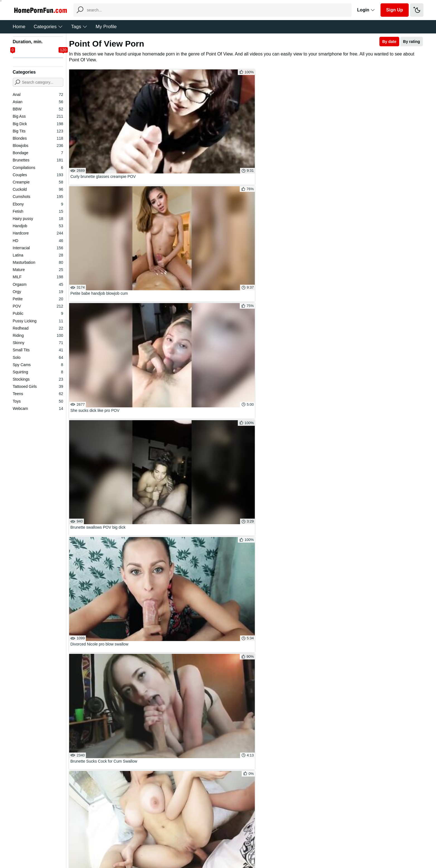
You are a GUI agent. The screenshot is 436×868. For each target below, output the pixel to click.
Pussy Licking (38, 321)
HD (38, 241)
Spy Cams (38, 365)
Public (38, 313)
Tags (79, 27)
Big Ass (38, 116)
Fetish (38, 211)
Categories (48, 27)
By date (389, 42)
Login (366, 10)
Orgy (38, 292)
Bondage (38, 153)
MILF (38, 277)
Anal (38, 95)
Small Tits (38, 350)
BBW (38, 109)
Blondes (38, 138)
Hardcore (38, 233)
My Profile (106, 27)
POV (38, 306)
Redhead (38, 328)
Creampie (38, 182)
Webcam (38, 408)
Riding (38, 335)
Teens (38, 394)
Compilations (38, 168)
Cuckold (38, 189)
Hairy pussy (38, 219)
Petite (38, 299)
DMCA (229, 847)
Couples (38, 175)
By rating (412, 42)
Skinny (38, 343)
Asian (38, 102)
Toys (38, 401)
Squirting (38, 372)
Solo (38, 357)
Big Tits (38, 131)
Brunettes (38, 160)
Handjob (38, 226)
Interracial (38, 248)
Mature (38, 270)
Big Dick (38, 124)
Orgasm (38, 284)
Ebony (38, 204)
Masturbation (38, 262)
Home (19, 27)
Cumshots (38, 197)
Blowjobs (38, 146)
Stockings (38, 379)
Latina (38, 255)
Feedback (209, 847)
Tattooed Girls (38, 386)
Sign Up (394, 10)
